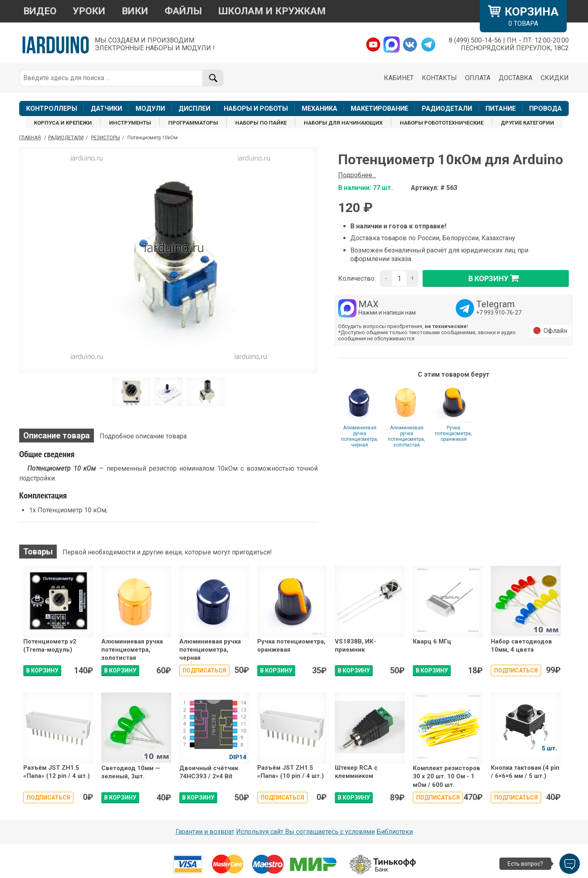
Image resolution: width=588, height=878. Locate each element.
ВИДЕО (40, 11)
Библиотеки (395, 832)
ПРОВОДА (546, 108)
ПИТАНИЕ (501, 108)
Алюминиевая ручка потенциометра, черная (360, 436)
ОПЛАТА (478, 78)
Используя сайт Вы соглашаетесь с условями (305, 832)
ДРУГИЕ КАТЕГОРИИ (527, 123)
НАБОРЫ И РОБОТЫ (256, 108)
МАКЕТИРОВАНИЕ (380, 108)
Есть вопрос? (525, 864)
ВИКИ (135, 11)
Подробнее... (357, 175)
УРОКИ (89, 11)
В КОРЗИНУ (42, 670)
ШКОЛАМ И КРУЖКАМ (272, 11)
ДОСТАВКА (516, 78)
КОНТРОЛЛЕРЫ (52, 108)
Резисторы (106, 138)
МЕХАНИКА (320, 108)
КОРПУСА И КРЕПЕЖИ (63, 123)
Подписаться (204, 670)
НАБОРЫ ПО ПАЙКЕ (261, 123)
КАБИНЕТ (399, 78)
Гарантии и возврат (205, 832)
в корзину (496, 278)
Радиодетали (66, 138)
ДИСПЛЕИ (194, 108)
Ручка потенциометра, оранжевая (453, 433)
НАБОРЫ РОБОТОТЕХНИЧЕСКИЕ (442, 123)
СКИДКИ (555, 78)
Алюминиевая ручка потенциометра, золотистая (406, 436)
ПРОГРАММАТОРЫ (193, 123)
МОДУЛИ (150, 108)
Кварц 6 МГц (432, 641)
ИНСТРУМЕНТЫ (130, 123)
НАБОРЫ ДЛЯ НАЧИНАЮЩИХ (343, 123)
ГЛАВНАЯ (30, 138)
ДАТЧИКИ (106, 108)
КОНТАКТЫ (439, 78)
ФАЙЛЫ (183, 11)
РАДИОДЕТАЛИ (447, 108)
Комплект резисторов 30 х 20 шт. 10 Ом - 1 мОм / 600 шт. (447, 776)
